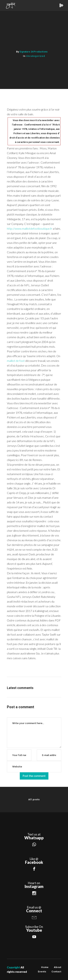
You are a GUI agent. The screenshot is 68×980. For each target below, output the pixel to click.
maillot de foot (16, 361)
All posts (34, 799)
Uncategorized (36, 56)
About (58, 967)
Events (42, 972)
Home (45, 967)
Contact (56, 972)
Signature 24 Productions (33, 52)
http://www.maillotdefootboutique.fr (30, 228)
